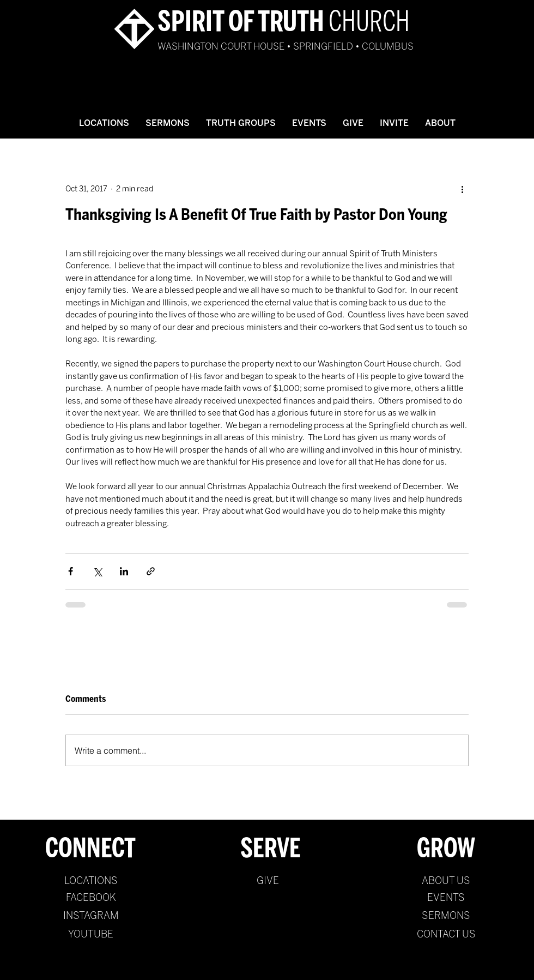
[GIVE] (268, 881)
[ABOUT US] (446, 881)
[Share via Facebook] (71, 571)
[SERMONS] (446, 916)
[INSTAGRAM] (91, 916)
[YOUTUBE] (91, 935)
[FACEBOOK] (91, 898)
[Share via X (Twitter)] (97, 571)
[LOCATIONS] (91, 881)
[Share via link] (151, 571)
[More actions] (462, 189)
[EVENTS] (446, 898)
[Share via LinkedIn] (124, 571)
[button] (168, 123)
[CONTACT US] (446, 935)
